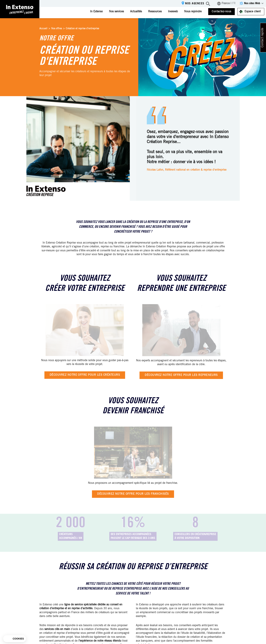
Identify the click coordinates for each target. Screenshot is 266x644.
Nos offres (57, 29)
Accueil (43, 29)
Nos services (116, 12)
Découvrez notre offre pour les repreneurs (181, 375)
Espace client (253, 12)
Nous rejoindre (193, 12)
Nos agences (195, 4)
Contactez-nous (221, 12)
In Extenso (96, 12)
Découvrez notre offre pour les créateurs (85, 375)
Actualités (136, 12)
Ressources (155, 12)
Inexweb (173, 12)
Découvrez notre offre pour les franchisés (133, 494)
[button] (15, 639)
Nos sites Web (252, 3)
